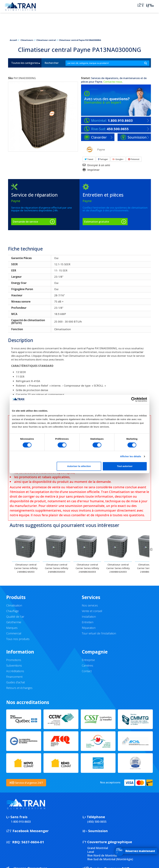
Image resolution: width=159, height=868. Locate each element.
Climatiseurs (27, 40)
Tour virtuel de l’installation (99, 633)
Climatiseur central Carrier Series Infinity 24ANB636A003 (87, 568)
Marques (12, 628)
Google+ (118, 159)
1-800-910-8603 (21, 822)
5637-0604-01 (25, 842)
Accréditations (15, 671)
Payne (99, 82)
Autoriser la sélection (79, 466)
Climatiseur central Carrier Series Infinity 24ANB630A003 (57, 568)
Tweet (89, 159)
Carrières (87, 665)
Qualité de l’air (15, 617)
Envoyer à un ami (99, 165)
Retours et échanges (19, 688)
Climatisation (14, 605)
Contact (87, 671)
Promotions (14, 660)
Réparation (89, 628)
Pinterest (134, 159)
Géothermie (14, 622)
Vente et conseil (92, 611)
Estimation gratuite (97, 222)
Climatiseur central (46, 40)
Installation (89, 617)
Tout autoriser (125, 466)
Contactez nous (113, 82)
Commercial (14, 633)
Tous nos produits (18, 639)
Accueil (13, 40)
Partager (103, 159)
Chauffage (12, 611)
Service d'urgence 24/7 (26, 783)
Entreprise (88, 660)
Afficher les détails (131, 456)
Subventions (14, 665)
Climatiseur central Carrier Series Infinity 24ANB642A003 (118, 568)
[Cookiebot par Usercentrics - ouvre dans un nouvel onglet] (133, 399)
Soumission (95, 831)
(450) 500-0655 (97, 822)
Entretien (88, 622)
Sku (10, 78)
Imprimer (93, 170)
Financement (14, 677)
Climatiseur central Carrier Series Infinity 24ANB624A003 (26, 568)
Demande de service (25, 222)
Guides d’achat (16, 682)
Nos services (90, 605)
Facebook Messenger (27, 831)
